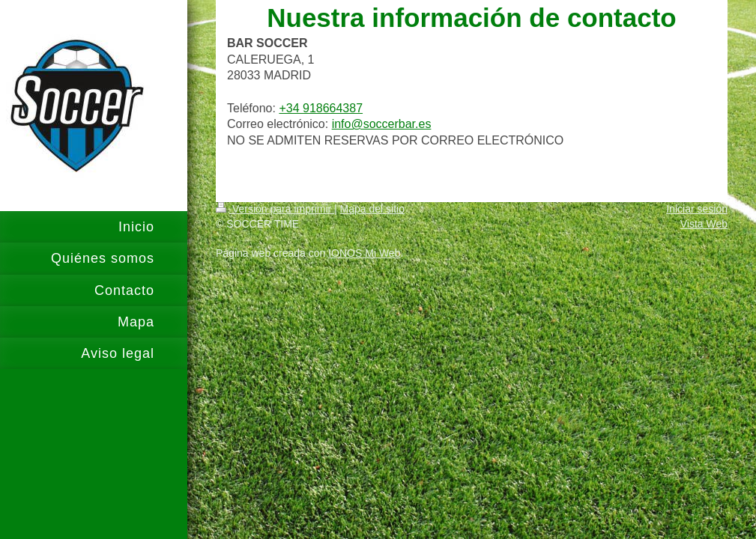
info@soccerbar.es (382, 124)
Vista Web (704, 224)
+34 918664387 (321, 108)
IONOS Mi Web (364, 253)
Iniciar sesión (697, 209)
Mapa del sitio (372, 209)
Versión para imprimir (275, 209)
